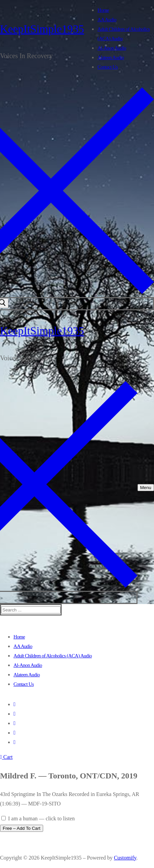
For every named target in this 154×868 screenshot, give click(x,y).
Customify (125, 858)
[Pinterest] (14, 742)
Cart (6, 757)
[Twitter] (14, 714)
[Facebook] (14, 704)
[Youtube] (14, 723)
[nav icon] (146, 488)
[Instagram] (14, 733)
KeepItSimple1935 (42, 29)
